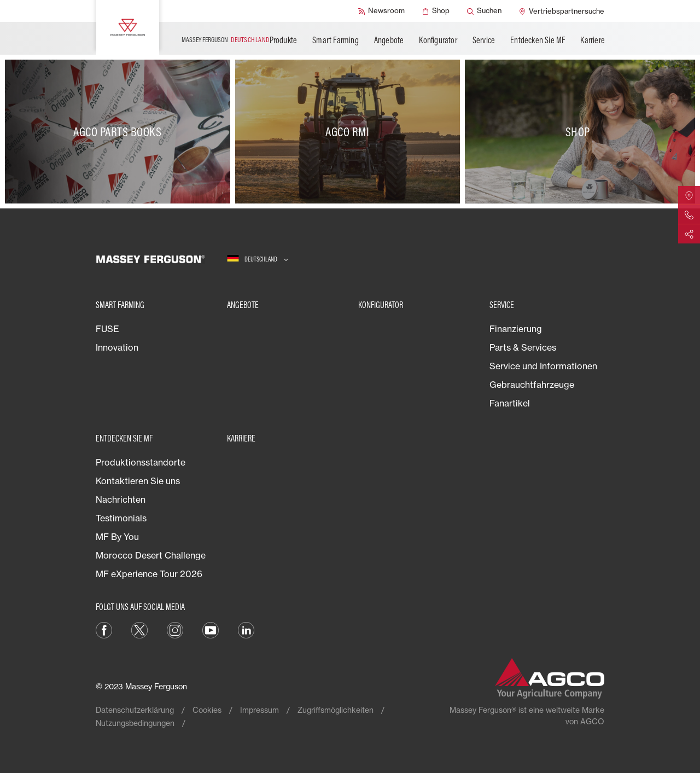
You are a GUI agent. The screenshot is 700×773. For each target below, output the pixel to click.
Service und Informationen (543, 366)
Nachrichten (121, 499)
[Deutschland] (258, 259)
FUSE (107, 329)
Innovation (117, 347)
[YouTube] (211, 629)
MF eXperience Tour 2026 (149, 574)
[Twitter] (139, 629)
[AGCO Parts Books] (120, 132)
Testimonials (121, 518)
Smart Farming (336, 40)
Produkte (284, 40)
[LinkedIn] (246, 629)
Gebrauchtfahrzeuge (532, 385)
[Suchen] (484, 11)
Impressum (259, 710)
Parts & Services (523, 347)
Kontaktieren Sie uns (138, 481)
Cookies (207, 710)
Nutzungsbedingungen (135, 723)
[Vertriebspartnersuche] (562, 11)
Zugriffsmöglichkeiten (336, 710)
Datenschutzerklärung (135, 710)
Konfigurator (438, 40)
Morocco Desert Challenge (151, 555)
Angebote (389, 40)
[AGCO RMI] (350, 132)
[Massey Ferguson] (128, 27)
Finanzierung (516, 329)
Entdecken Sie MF (538, 40)
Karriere (593, 40)
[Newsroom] (381, 11)
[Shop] (436, 11)
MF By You (117, 537)
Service (484, 40)
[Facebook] (104, 629)
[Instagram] (175, 629)
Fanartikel (510, 403)
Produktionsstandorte (141, 462)
